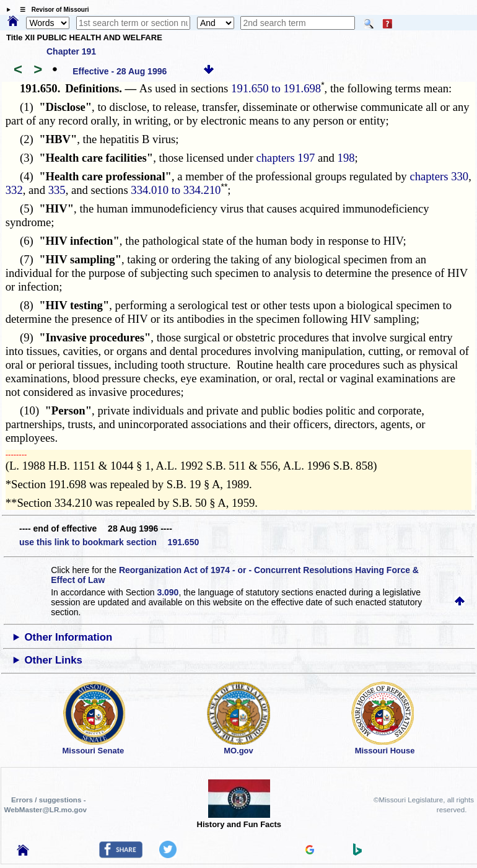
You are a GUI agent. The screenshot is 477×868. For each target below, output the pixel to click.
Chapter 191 (71, 51)
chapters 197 (286, 158)
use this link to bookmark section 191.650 (109, 542)
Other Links (54, 660)
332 (14, 190)
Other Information (69, 637)
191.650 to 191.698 (276, 88)
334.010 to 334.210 (176, 190)
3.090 (168, 592)
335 (57, 190)
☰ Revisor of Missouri (51, 10)
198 (346, 158)
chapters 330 (439, 176)
